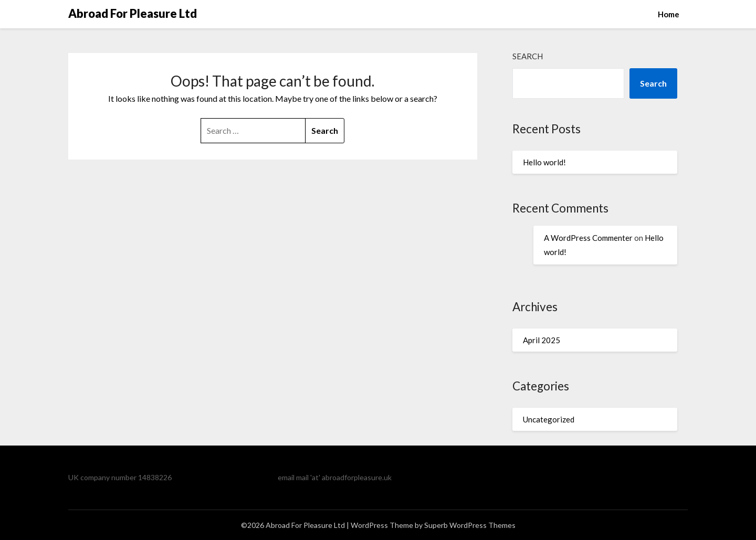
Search (528, 56)
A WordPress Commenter (588, 238)
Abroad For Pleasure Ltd (133, 13)
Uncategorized (549, 419)
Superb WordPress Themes (470, 525)
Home (669, 14)
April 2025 (542, 340)
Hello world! (544, 162)
